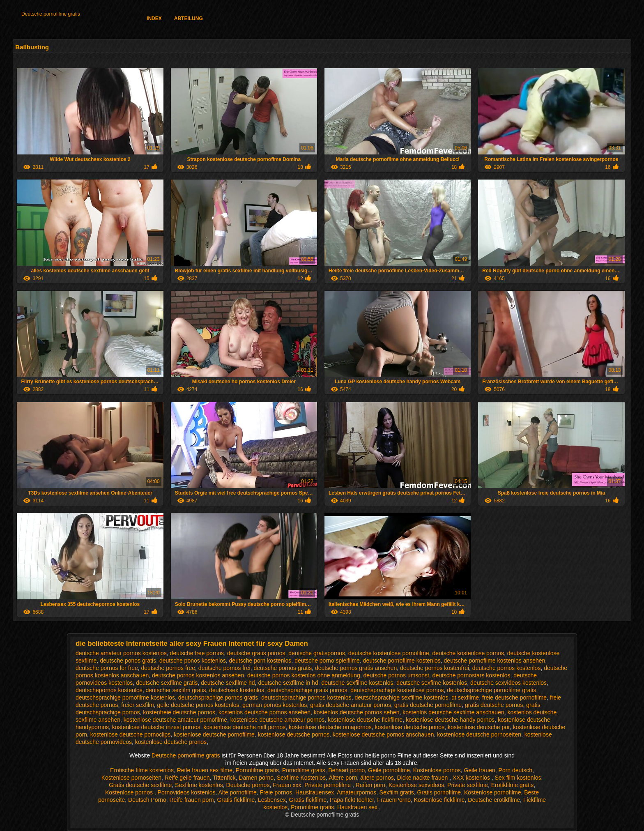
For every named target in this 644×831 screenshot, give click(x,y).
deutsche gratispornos (317, 653)
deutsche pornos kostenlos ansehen (198, 675)
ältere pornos (377, 778)
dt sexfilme (465, 697)
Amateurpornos (356, 792)
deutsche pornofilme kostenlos (402, 661)
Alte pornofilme (237, 792)
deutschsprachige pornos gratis (218, 697)
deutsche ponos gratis (128, 661)
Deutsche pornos (248, 785)
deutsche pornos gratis (283, 668)
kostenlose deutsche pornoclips (130, 734)
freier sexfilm (137, 705)
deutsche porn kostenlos (260, 661)
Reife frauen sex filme (205, 770)
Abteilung (189, 18)
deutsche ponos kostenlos (193, 661)
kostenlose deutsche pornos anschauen (383, 734)
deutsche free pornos (197, 653)
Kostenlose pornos (437, 770)
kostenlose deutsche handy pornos (450, 720)
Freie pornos (276, 792)
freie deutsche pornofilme (514, 697)
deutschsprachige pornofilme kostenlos (125, 697)
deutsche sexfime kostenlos (432, 683)
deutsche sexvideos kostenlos (508, 683)
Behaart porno (347, 770)
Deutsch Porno (147, 800)
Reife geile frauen (187, 778)
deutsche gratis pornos (256, 653)
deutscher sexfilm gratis (176, 690)
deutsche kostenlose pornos (468, 653)
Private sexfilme (468, 785)
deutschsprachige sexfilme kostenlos (401, 697)
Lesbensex (272, 800)
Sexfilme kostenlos (199, 785)
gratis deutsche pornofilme (428, 705)
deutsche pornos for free (107, 668)
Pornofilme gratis (257, 770)
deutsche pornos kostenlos (507, 668)
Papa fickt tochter (352, 800)
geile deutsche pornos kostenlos (198, 705)
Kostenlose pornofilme (493, 792)
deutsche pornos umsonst (396, 675)
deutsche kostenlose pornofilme (389, 653)
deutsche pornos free (168, 668)
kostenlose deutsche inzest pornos (156, 727)
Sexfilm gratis (397, 792)
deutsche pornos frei (224, 668)
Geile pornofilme (389, 770)
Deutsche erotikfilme (494, 800)
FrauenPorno (394, 800)
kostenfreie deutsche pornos (179, 712)
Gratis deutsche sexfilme (140, 785)
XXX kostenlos (472, 778)
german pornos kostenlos (275, 705)
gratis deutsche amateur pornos (351, 705)
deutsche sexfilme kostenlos (357, 683)
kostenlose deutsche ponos (409, 727)
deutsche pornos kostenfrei (435, 668)
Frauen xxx (287, 785)
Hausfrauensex (315, 792)
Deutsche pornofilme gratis (51, 14)
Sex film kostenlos (518, 778)
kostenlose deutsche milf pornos (244, 727)
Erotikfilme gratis (512, 785)
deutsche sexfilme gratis (167, 683)
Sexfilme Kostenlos (301, 778)
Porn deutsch (516, 770)
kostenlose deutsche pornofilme (214, 734)
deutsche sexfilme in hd (288, 683)
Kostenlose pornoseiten (131, 778)
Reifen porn (370, 785)
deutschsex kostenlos (237, 690)
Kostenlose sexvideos (416, 785)
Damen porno (256, 778)
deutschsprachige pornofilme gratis (491, 690)
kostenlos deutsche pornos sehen (357, 712)
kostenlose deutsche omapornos (330, 727)
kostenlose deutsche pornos (294, 734)
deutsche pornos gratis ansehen (356, 668)
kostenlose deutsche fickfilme (365, 720)
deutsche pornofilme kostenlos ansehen (495, 661)
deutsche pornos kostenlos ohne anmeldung (304, 675)
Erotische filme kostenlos (142, 770)
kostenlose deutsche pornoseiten (479, 734)
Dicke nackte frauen (423, 778)
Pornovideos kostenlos (187, 792)
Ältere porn (343, 778)
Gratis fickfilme (236, 800)
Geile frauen (480, 770)
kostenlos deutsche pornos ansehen (264, 712)
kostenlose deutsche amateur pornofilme (175, 720)
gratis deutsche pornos (494, 705)
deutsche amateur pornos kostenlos (121, 653)
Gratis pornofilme (439, 792)
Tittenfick (224, 778)
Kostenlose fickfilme (439, 800)
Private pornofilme (328, 785)
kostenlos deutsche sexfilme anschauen (453, 712)
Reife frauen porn (191, 800)
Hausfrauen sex (358, 807)
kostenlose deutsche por (479, 727)
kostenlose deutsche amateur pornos (278, 720)
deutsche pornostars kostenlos (471, 675)
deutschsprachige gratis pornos (307, 690)
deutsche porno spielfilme (327, 661)
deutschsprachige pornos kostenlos (306, 697)
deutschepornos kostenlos (109, 690)
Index (154, 18)
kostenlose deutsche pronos (171, 742)
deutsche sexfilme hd (228, 683)
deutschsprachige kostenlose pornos (397, 690)
